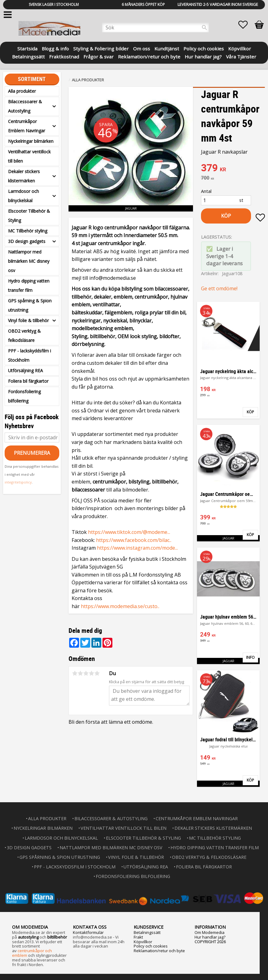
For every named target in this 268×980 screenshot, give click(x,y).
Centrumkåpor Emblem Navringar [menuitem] (27, 126)
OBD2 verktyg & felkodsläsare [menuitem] (24, 336)
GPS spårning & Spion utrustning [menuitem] (30, 305)
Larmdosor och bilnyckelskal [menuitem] (23, 196)
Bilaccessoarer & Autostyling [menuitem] (25, 106)
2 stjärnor (80, 673)
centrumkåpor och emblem (32, 953)
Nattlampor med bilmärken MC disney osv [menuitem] (29, 261)
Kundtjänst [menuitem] (167, 48)
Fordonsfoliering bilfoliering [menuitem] (24, 396)
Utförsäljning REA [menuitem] (25, 371)
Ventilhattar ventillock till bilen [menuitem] (29, 156)
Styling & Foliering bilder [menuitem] (101, 48)
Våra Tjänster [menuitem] (241, 56)
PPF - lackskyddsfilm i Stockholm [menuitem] (29, 355)
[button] (246, 25)
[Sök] (204, 28)
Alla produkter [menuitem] (22, 91)
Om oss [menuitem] (142, 48)
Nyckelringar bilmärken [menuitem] (31, 141)
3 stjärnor (86, 673)
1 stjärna (75, 673)
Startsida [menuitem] (27, 48)
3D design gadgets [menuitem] (27, 241)
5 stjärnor (97, 673)
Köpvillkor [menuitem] (240, 48)
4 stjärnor (91, 673)
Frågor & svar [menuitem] (98, 56)
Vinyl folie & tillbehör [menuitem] (28, 320)
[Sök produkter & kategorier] (155, 28)
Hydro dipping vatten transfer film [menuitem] (29, 285)
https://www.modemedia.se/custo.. (120, 606)
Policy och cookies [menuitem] (204, 48)
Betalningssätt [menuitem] (28, 56)
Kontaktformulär (88, 932)
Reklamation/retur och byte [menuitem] (149, 56)
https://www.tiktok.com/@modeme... (129, 532)
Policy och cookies (151, 946)
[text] (233, 168)
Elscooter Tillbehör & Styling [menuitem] (29, 216)
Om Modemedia (209, 932)
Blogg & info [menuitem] (55, 48)
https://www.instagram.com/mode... (137, 548)
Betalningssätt (147, 932)
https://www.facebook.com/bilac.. (134, 540)
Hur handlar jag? (210, 937)
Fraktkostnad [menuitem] (64, 56)
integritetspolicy (18, 482)
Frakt (138, 937)
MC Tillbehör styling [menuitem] (28, 231)
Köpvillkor (143, 942)
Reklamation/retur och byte (159, 951)
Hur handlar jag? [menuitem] (203, 56)
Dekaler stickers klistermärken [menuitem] (24, 176)
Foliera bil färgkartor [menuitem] (28, 381)
